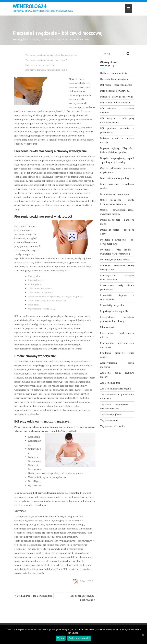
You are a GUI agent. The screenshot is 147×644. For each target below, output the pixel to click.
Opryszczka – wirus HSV (41, 309)
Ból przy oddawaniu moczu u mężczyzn (46, 70)
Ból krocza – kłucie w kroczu (115, 102)
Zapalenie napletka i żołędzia (116, 389)
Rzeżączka (34, 276)
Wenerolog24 (30, 6)
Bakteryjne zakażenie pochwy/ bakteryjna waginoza (55, 296)
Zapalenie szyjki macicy (113, 426)
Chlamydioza (35, 284)
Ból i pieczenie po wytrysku (115, 91)
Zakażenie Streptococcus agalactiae (47, 300)
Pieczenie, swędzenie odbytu (115, 260)
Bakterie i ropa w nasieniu (114, 73)
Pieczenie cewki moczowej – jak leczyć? (46, 60)
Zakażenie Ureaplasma (40, 288)
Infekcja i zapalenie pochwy (115, 178)
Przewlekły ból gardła (112, 305)
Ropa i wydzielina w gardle (114, 311)
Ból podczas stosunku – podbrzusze (83, 598)
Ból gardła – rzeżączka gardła (116, 85)
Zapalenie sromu (109, 420)
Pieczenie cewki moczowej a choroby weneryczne (51, 55)
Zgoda (61, 638)
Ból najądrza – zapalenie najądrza (35, 596)
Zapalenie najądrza (110, 383)
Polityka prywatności (79, 638)
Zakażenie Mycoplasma (41, 292)
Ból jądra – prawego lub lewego (117, 97)
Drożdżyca (34, 305)
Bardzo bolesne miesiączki (114, 79)
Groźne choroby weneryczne (40, 65)
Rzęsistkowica (36, 280)
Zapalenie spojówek (111, 414)
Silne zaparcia (108, 327)
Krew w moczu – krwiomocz (115, 194)
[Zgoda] (143, 635)
